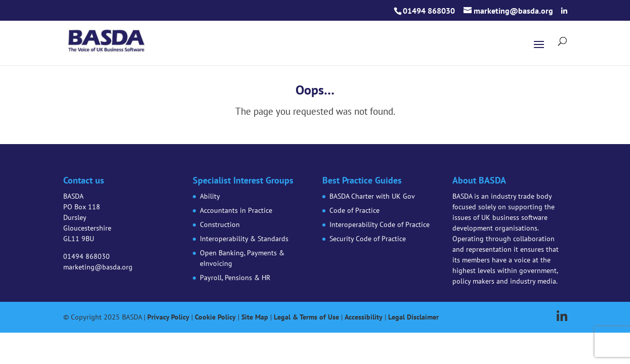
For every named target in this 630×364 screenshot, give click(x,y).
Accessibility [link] (364, 317)
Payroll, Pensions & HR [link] (235, 278)
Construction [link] (220, 224)
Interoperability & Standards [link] (244, 239)
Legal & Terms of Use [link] (306, 317)
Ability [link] (210, 196)
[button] (564, 11)
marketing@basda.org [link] (98, 267)
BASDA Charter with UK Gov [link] (372, 196)
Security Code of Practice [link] (368, 239)
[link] (107, 39)
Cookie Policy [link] (215, 317)
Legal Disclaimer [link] (413, 317)
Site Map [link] (255, 317)
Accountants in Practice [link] (236, 210)
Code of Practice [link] (354, 210)
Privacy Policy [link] (168, 317)
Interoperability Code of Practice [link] (380, 224)
